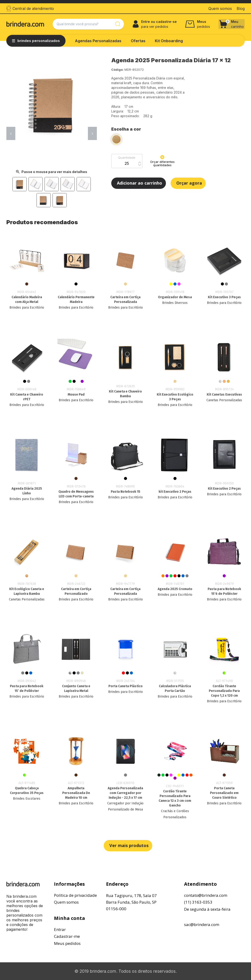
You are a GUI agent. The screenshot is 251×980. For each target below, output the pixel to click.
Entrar (60, 929)
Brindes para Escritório (27, 308)
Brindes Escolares (27, 799)
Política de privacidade (75, 895)
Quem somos (66, 902)
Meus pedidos (67, 943)
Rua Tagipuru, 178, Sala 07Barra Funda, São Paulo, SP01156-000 (131, 902)
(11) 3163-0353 (198, 902)
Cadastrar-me (67, 936)
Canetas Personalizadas (224, 400)
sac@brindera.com (202, 924)
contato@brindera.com (206, 895)
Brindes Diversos (175, 303)
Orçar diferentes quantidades (162, 161)
